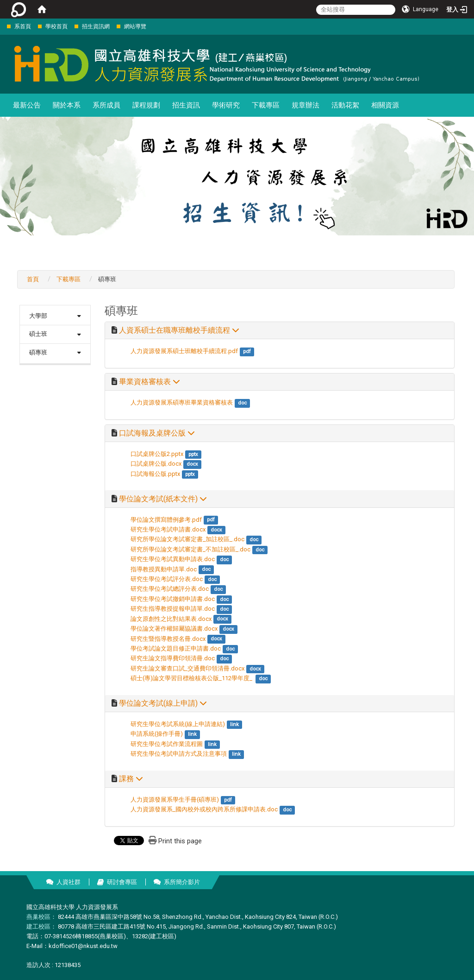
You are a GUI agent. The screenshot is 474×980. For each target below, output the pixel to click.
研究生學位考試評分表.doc (167, 579)
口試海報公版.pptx (155, 474)
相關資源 (385, 105)
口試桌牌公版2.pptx (157, 454)
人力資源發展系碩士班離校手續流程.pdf (184, 351)
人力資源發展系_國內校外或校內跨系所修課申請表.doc (204, 809)
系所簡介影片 (182, 882)
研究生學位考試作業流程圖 (167, 744)
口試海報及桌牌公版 (157, 433)
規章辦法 (306, 105)
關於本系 (67, 105)
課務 (131, 779)
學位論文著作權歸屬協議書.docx (174, 629)
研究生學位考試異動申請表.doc (173, 559)
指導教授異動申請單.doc (164, 569)
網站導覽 (135, 26)
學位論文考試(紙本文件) (163, 499)
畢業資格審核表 (150, 382)
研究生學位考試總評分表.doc (170, 589)
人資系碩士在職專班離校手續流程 (179, 330)
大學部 (38, 316)
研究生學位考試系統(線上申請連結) (178, 724)
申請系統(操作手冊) (157, 734)
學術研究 (226, 105)
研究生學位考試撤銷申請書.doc (173, 599)
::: (2, 26)
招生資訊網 (96, 26)
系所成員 (106, 105)
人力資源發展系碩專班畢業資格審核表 (182, 402)
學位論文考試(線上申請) (163, 703)
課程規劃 (146, 105)
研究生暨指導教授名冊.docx (168, 639)
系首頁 (23, 26)
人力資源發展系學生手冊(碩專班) (175, 800)
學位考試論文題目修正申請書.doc (176, 648)
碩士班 (38, 334)
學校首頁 (56, 26)
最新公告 (27, 105)
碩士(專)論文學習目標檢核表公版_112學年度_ (192, 678)
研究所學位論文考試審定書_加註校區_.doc (187, 539)
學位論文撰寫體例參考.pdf (166, 520)
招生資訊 (186, 105)
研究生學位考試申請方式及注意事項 (179, 754)
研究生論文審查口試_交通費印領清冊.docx (187, 668)
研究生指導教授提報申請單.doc (173, 609)
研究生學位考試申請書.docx (168, 529)
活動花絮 (345, 105)
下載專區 (266, 105)
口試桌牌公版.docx (156, 464)
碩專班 (38, 352)
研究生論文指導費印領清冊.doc (173, 658)
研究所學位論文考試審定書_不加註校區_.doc (190, 549)
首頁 (33, 279)
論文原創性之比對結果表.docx (171, 619)
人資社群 (69, 882)
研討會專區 (122, 882)
